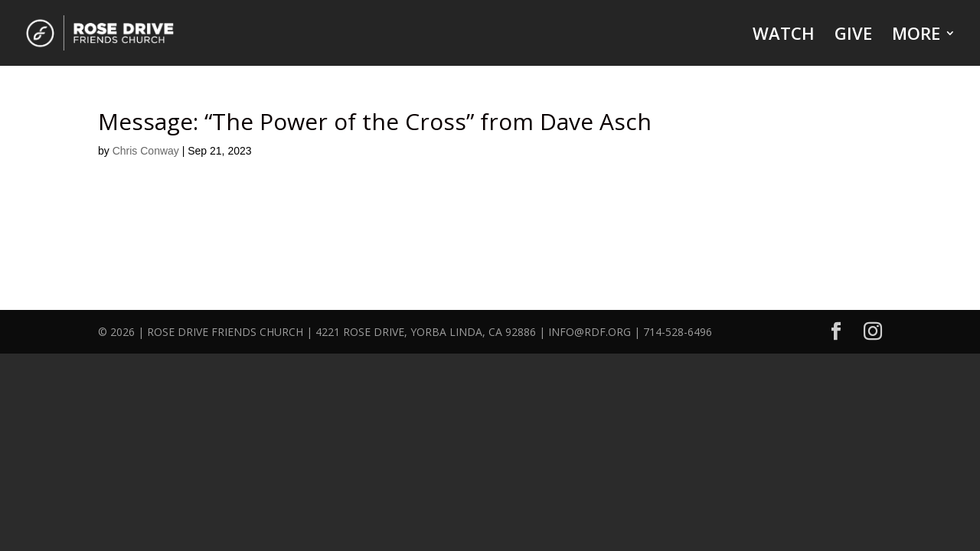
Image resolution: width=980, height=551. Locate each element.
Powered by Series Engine (782, 231)
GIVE (853, 36)
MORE (916, 36)
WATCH (784, 36)
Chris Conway (146, 151)
